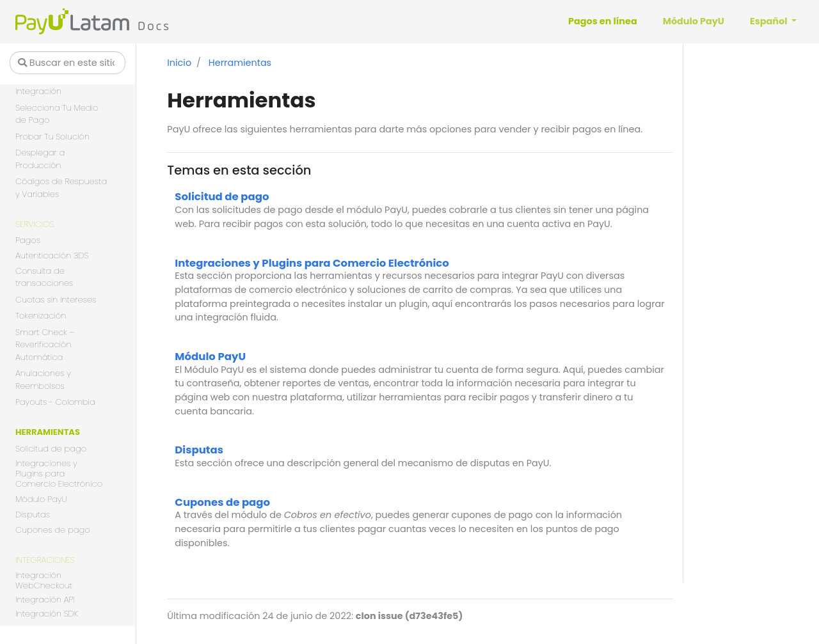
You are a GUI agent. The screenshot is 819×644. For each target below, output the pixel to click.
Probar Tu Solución (52, 137)
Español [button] (770, 21)
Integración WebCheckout (44, 581)
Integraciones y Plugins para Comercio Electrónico (59, 474)
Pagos (28, 240)
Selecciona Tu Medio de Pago (57, 114)
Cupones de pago (53, 530)
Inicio (179, 63)
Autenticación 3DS (52, 256)
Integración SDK (47, 614)
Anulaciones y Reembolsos (43, 380)
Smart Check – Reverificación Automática (45, 345)
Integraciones (45, 560)
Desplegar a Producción (40, 159)
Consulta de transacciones (44, 277)
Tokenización (41, 316)
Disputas (33, 515)
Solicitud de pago (51, 449)
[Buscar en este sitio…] (68, 63)
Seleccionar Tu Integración (45, 85)
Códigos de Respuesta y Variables (61, 188)
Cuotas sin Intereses (56, 300)
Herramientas (48, 432)
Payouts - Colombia (55, 402)
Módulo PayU (41, 499)
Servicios (35, 224)
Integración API (45, 600)
